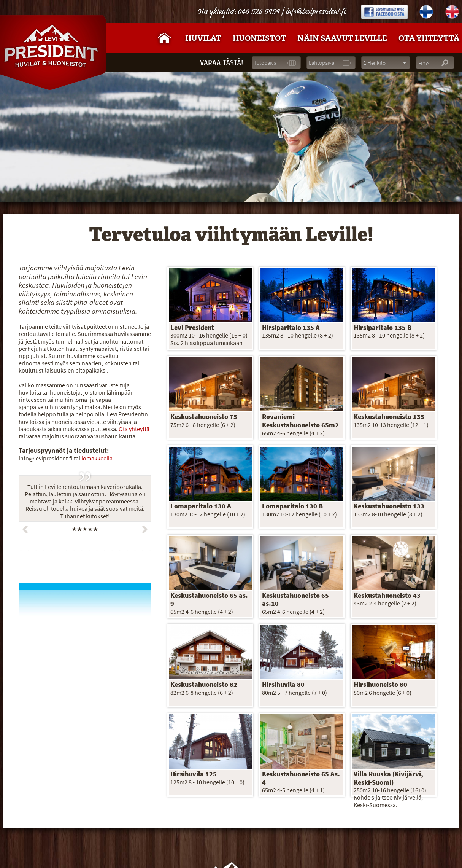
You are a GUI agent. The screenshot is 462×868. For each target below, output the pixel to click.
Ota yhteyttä (134, 429)
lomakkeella (97, 458)
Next (145, 529)
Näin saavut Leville (342, 38)
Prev (25, 529)
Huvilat (203, 38)
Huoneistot (259, 38)
